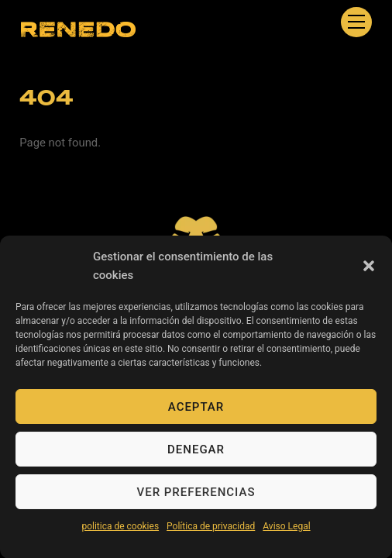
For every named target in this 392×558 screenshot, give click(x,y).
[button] (369, 272)
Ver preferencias (196, 498)
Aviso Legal (286, 532)
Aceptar (196, 413)
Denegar (196, 456)
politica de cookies (120, 532)
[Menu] (356, 22)
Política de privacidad (211, 532)
